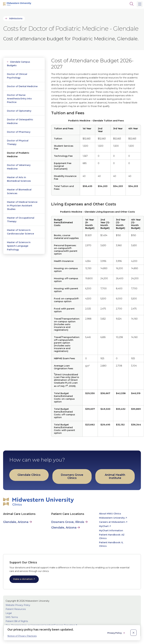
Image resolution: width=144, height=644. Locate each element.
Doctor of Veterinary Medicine (19, 167)
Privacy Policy (115, 633)
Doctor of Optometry (19, 111)
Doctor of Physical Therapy (18, 142)
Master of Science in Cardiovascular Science (20, 232)
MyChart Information (111, 531)
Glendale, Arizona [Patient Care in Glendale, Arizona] (64, 528)
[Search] (132, 4)
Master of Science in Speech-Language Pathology (19, 246)
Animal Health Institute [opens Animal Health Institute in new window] (115, 476)
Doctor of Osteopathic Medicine (20, 121)
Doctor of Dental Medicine (22, 86)
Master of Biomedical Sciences (19, 191)
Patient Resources (16, 609)
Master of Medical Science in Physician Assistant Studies (22, 206)
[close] (133, 633)
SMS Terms (12, 617)
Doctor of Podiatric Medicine (18, 155)
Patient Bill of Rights (17, 621)
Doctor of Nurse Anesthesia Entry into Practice (19, 99)
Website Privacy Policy (18, 605)
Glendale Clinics (29, 475)
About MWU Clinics (110, 514)
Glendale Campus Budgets (19, 64)
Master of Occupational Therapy (21, 220)
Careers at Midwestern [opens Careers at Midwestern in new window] (112, 522)
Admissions (16, 18)
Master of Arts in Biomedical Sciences (19, 179)
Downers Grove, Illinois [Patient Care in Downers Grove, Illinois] (68, 522)
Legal (9, 613)
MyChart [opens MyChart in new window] (104, 526)
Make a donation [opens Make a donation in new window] (23, 579)
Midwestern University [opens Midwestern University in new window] (112, 518)
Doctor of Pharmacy (19, 132)
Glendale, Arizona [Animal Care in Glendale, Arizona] (16, 522)
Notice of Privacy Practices (22, 636)
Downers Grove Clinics (72, 476)
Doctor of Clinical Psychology (17, 76)
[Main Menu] (140, 4)
